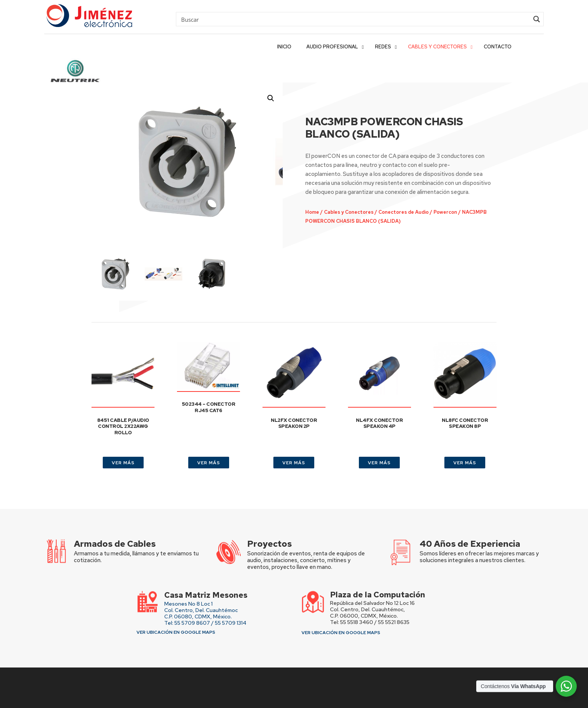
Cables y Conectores (344, 211)
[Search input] (354, 19)
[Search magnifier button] (537, 19)
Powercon (433, 211)
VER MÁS (123, 463)
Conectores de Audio (394, 211)
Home (310, 211)
